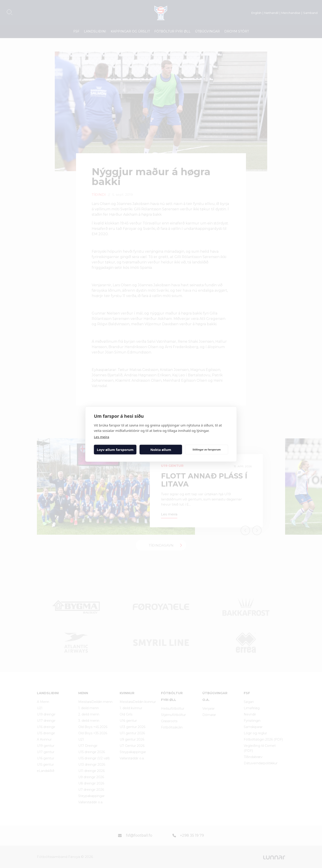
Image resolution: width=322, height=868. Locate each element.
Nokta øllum (161, 450)
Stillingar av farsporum (207, 449)
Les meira (102, 437)
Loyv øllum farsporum (115, 450)
